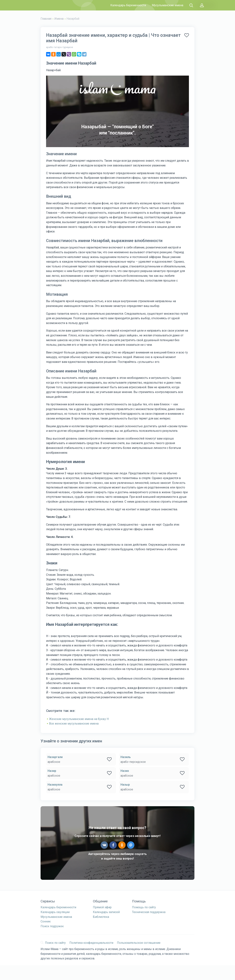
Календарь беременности (128, 5)
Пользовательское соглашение (139, 943)
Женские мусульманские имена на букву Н (79, 719)
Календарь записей (106, 912)
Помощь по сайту (144, 907)
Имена (59, 19)
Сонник (46, 921)
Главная (46, 19)
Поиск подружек (52, 926)
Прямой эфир (102, 907)
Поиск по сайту (53, 943)
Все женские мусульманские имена (74, 724)
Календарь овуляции (55, 912)
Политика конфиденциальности (91, 943)
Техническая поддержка (149, 912)
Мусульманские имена (168, 5)
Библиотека (101, 917)
